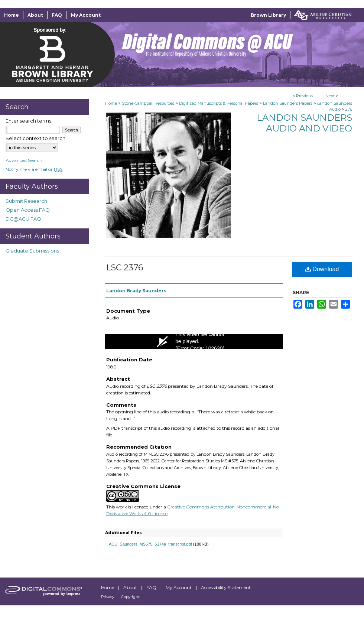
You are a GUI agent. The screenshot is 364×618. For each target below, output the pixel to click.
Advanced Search (24, 160)
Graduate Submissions (32, 251)
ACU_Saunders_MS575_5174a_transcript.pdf (150, 544)
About (131, 587)
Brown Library (268, 15)
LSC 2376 (125, 268)
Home (111, 103)
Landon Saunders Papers (288, 103)
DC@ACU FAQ (23, 219)
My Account (179, 587)
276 (349, 109)
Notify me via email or (34, 169)
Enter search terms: (29, 121)
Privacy (108, 597)
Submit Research (26, 201)
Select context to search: (36, 138)
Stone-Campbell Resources (148, 103)
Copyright (130, 597)
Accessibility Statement (226, 587)
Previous (304, 96)
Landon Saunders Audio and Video (304, 123)
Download (322, 269)
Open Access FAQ (28, 210)
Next (330, 96)
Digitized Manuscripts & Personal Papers (219, 103)
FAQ (152, 587)
